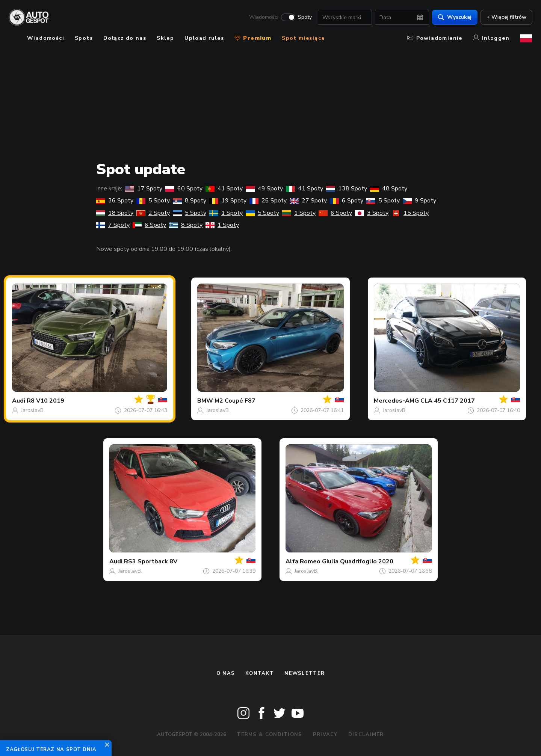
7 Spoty (113, 225)
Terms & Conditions (269, 735)
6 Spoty (347, 201)
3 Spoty (372, 213)
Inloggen (491, 38)
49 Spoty (264, 189)
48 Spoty (389, 189)
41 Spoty (224, 189)
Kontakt (260, 673)
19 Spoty (228, 201)
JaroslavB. (33, 410)
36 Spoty (115, 201)
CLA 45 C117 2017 (448, 401)
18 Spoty (115, 213)
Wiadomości (263, 17)
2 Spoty (153, 213)
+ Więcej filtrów (506, 17)
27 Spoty (308, 201)
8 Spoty (190, 201)
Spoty (305, 17)
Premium (253, 38)
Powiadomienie (435, 38)
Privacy (325, 735)
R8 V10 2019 (45, 401)
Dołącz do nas (125, 38)
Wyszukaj (454, 17)
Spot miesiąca (303, 38)
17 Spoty (144, 189)
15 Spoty (410, 213)
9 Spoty (419, 201)
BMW (205, 401)
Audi (19, 401)
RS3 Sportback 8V (151, 561)
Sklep (165, 38)
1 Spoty (226, 213)
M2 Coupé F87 (235, 401)
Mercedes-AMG (396, 401)
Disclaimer (366, 735)
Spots (84, 38)
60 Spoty (184, 189)
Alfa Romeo (303, 561)
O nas (226, 673)
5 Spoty (153, 201)
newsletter (305, 673)
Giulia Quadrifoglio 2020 (358, 561)
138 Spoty (347, 189)
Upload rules (204, 38)
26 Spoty (268, 201)
